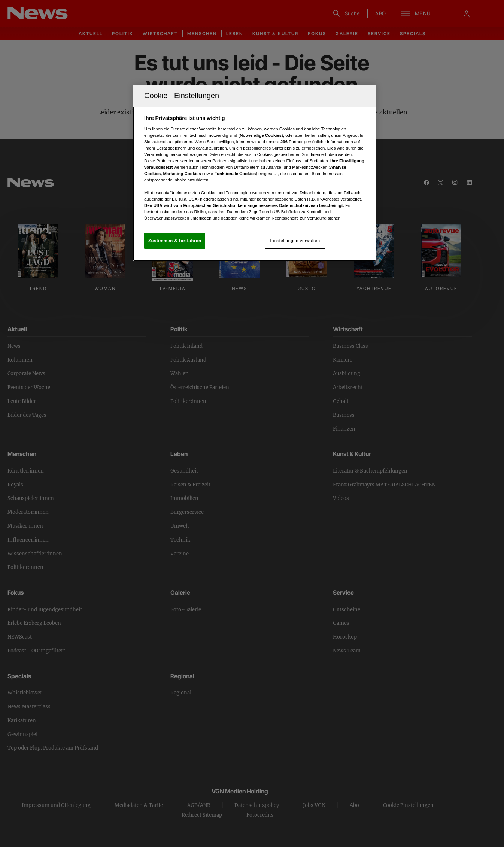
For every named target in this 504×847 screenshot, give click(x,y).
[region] (255, 173)
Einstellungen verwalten (295, 241)
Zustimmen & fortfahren (175, 241)
